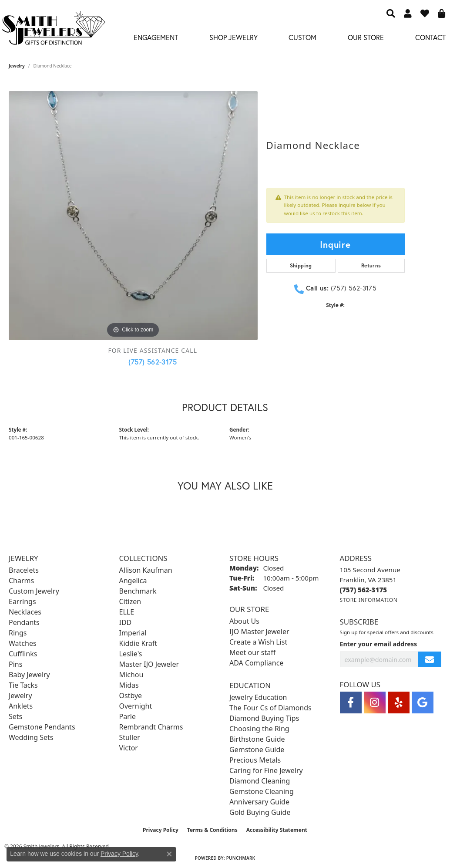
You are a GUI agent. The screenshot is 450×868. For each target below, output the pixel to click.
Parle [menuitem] (128, 716)
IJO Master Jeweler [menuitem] (259, 632)
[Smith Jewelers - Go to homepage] (53, 30)
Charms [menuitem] (21, 581)
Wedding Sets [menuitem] (31, 737)
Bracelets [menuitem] (24, 570)
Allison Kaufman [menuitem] (146, 570)
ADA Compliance (256, 663)
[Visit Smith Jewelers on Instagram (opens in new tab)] (375, 703)
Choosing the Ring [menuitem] (259, 729)
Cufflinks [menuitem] (23, 654)
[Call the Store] (364, 590)
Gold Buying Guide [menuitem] (260, 812)
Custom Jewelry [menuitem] (34, 591)
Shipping (301, 265)
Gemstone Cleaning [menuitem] (262, 791)
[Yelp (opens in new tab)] (399, 703)
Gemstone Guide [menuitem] (257, 750)
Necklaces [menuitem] (25, 612)
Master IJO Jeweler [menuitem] (149, 664)
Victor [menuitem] (129, 748)
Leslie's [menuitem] (131, 654)
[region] (133, 216)
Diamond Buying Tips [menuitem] (264, 718)
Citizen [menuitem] (130, 601)
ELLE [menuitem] (127, 612)
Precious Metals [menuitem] (255, 760)
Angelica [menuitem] (133, 581)
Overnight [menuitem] (136, 706)
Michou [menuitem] (131, 675)
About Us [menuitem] (244, 621)
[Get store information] (369, 600)
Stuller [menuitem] (130, 737)
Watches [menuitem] (23, 643)
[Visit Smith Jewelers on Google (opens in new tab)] (423, 703)
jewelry (17, 66)
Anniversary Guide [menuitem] (259, 802)
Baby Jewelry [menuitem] (29, 675)
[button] (391, 13)
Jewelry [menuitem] (20, 696)
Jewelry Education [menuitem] (258, 697)
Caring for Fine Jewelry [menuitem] (266, 770)
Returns (371, 265)
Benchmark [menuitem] (138, 591)
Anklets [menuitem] (21, 706)
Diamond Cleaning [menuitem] (260, 781)
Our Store (366, 37)
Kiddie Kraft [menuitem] (138, 643)
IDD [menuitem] (126, 622)
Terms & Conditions (212, 830)
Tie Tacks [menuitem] (23, 685)
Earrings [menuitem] (22, 601)
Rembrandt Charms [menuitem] (151, 727)
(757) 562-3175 (153, 362)
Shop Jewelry (233, 37)
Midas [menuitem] (129, 685)
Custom (302, 37)
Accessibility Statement (277, 830)
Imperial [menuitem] (133, 633)
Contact (430, 37)
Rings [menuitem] (18, 633)
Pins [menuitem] (15, 664)
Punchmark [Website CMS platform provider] (241, 858)
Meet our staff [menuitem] (252, 652)
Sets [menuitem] (15, 716)
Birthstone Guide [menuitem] (257, 739)
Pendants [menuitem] (24, 622)
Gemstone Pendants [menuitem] (42, 727)
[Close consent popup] (169, 854)
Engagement (156, 37)
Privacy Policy (161, 830)
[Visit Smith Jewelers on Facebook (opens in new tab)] (351, 703)
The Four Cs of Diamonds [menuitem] (270, 708)
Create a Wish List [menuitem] (258, 642)
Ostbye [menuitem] (131, 696)
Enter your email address (379, 644)
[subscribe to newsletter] (430, 660)
